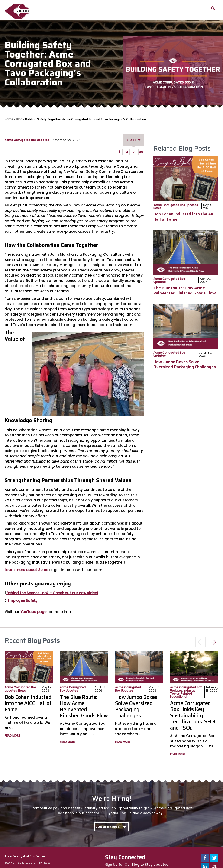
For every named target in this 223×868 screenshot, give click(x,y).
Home (9, 119)
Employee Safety (23, 601)
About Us (39, 11)
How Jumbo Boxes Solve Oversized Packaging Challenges (185, 364)
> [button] (213, 642)
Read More (12, 736)
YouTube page (33, 612)
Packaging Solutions (138, 11)
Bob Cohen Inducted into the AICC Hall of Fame (185, 217)
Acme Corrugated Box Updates (27, 140)
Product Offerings (101, 11)
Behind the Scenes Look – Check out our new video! (52, 593)
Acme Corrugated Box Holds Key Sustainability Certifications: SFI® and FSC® (193, 716)
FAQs (194, 8)
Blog (173, 8)
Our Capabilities (69, 11)
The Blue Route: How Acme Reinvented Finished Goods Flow (185, 290)
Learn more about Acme (26, 570)
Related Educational (181, 695)
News (157, 208)
